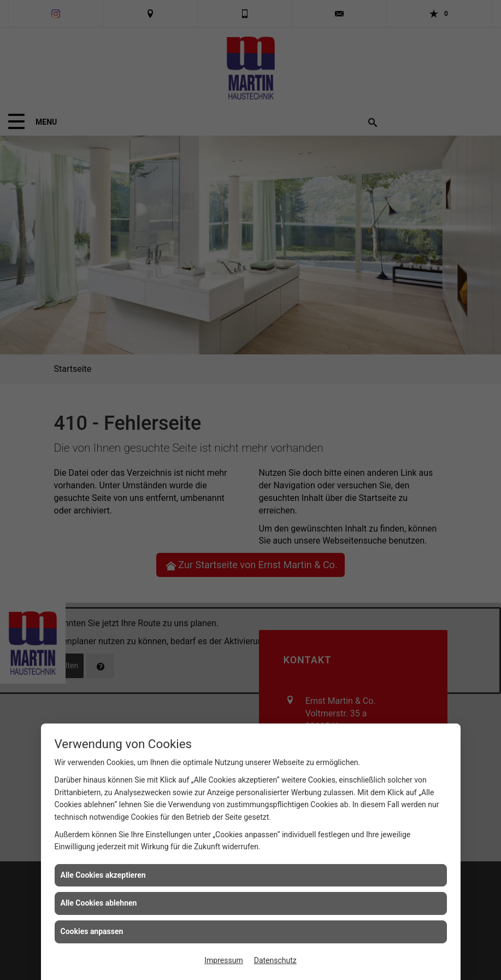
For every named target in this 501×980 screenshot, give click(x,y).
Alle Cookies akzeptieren (103, 875)
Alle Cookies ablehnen (99, 903)
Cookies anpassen (92, 931)
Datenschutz (275, 960)
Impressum (223, 960)
